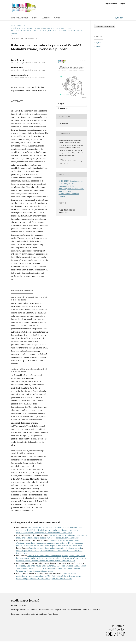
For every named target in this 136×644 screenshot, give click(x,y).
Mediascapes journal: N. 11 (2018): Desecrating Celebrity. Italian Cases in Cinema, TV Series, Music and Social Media (51, 559)
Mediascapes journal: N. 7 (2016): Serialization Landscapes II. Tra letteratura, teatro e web (48, 531)
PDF (62, 104)
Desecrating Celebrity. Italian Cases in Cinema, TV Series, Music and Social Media (51, 566)
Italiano (98, 46)
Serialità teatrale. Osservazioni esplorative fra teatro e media (56, 548)
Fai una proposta (105, 26)
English (97, 43)
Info (35, 18)
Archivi (46, 18)
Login (123, 4)
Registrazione (111, 4)
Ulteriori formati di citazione (68, 162)
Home (14, 26)
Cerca (119, 18)
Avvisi (57, 18)
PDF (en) (64, 108)
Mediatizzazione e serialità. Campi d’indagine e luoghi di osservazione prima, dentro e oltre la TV (48, 542)
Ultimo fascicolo (20, 18)
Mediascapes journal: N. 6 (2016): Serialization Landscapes (53, 538)
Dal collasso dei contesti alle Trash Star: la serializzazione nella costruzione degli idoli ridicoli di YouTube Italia (49, 529)
